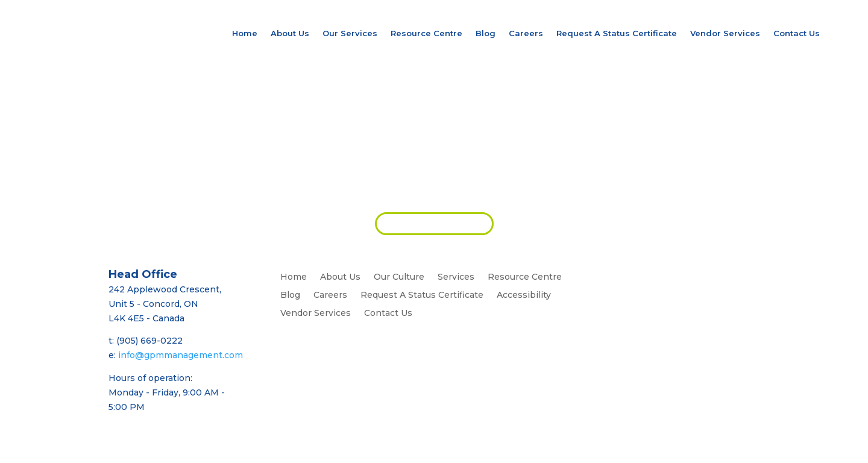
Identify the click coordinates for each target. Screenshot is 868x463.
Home (245, 33)
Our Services (350, 33)
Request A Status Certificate (617, 33)
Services (456, 277)
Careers (526, 33)
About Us (290, 33)
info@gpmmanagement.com (181, 355)
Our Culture (399, 277)
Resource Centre (426, 33)
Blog (486, 33)
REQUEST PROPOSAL (434, 223)
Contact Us (797, 33)
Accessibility (524, 295)
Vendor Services (725, 33)
